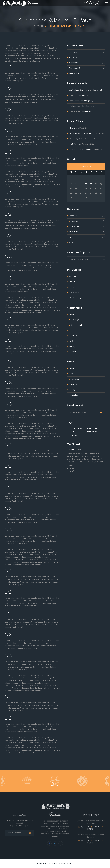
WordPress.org (75, 298)
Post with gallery (86, 101)
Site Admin (73, 277)
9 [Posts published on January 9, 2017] (81, 184)
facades (92, 428)
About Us (73, 336)
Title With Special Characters (81, 149)
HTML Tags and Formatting (80, 133)
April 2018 (73, 57)
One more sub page (79, 325)
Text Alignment (75, 144)
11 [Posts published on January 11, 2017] (91, 184)
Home (29, 26)
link (81, 450)
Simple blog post (84, 95)
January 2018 (74, 73)
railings (92, 432)
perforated (76, 432)
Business (75, 221)
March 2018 (74, 63)
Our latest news (88, 106)
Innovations (74, 232)
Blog (71, 330)
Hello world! (97, 90)
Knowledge (74, 242)
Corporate (73, 216)
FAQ (71, 341)
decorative (76, 428)
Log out (72, 282)
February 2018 (75, 68)
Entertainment (75, 226)
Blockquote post (87, 111)
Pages (40, 26)
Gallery (72, 347)
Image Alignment (76, 139)
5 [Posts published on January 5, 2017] (96, 179)
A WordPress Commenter (79, 90)
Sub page (75, 320)
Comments (75, 293)
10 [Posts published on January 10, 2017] (86, 184)
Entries (74, 287)
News (71, 237)
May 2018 (73, 52)
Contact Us (74, 352)
